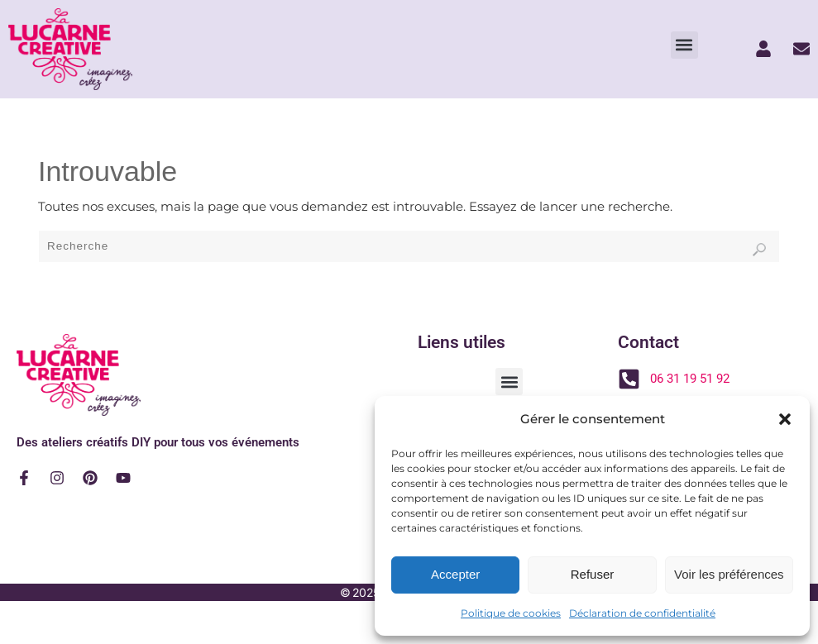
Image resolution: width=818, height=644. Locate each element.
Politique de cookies (511, 613)
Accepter (455, 574)
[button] (785, 419)
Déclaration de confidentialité (642, 613)
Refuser (593, 574)
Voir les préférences (729, 574)
